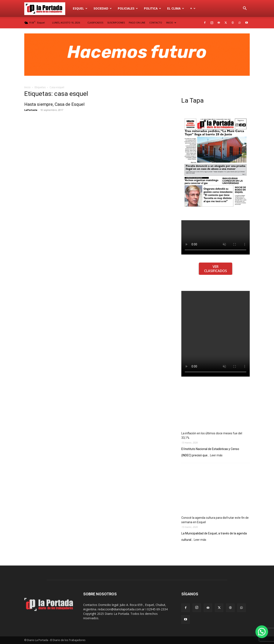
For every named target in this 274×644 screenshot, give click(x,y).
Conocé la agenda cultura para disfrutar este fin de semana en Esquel (215, 520)
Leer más (216, 455)
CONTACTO (156, 23)
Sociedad (103, 8)
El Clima (176, 8)
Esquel (80, 8)
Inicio (27, 87)
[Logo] (47, 8)
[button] (245, 9)
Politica (153, 8)
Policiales (128, 8)
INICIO (171, 23)
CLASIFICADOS (95, 23)
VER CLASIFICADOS (216, 269)
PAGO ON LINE (137, 23)
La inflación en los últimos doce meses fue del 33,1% (212, 436)
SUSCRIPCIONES (116, 23)
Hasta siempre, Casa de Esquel (54, 104)
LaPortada (31, 110)
